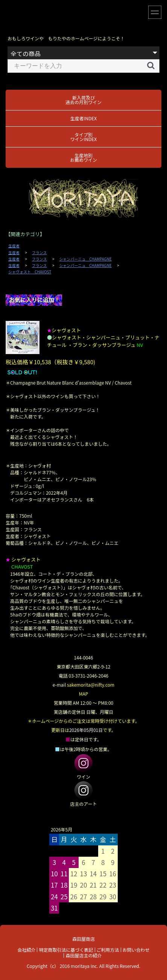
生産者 (14, 246)
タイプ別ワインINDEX (83, 137)
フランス (39, 253)
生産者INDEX (83, 118)
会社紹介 (26, 950)
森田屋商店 (83, 939)
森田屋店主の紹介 (83, 955)
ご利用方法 (108, 950)
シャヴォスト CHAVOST (30, 272)
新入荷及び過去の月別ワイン (83, 100)
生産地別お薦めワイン (83, 157)
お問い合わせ (136, 950)
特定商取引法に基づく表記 (66, 950)
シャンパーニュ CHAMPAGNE (85, 259)
